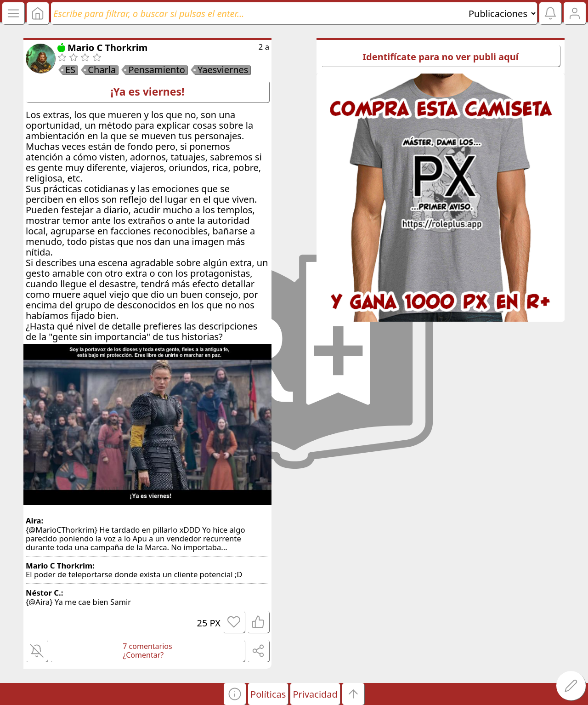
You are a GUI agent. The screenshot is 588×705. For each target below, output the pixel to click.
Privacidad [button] (315, 694)
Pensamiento (156, 70)
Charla (102, 70)
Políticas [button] (268, 694)
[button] (235, 694)
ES (70, 70)
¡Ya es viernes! (148, 91)
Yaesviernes (223, 70)
